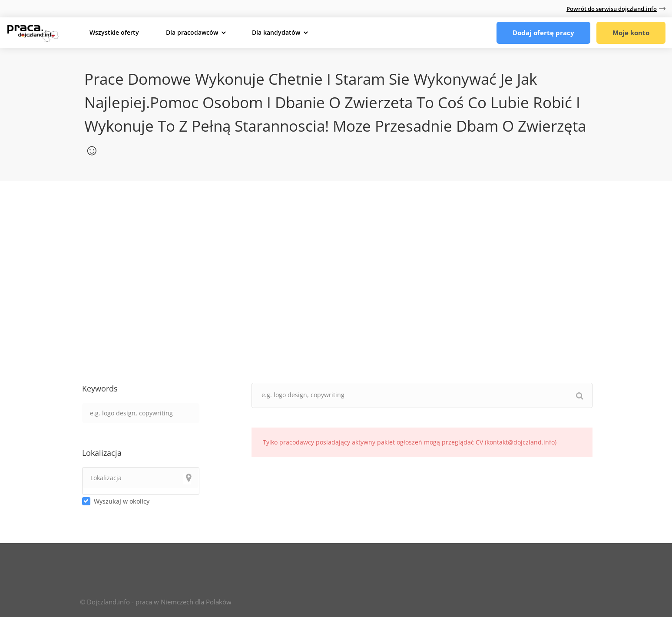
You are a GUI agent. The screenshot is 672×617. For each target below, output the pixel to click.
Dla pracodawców (192, 32)
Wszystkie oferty (114, 32)
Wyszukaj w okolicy (122, 501)
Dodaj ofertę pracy (543, 33)
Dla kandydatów (276, 32)
